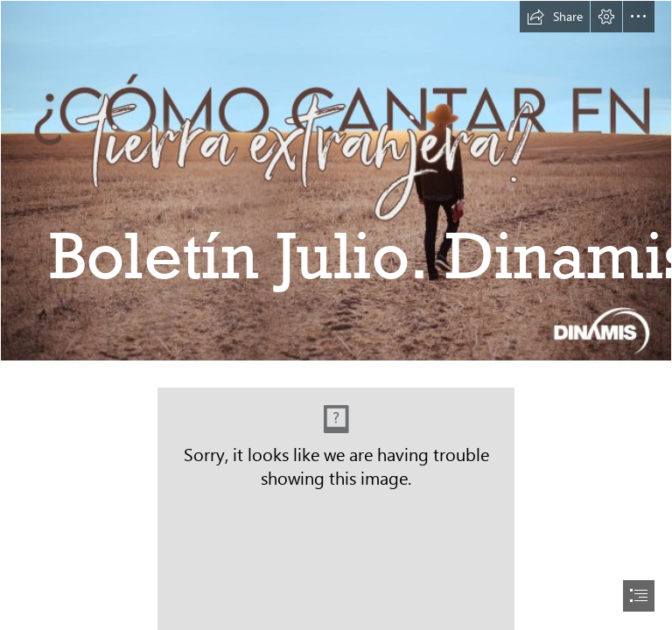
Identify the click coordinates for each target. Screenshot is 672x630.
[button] (555, 17)
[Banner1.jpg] (336, 181)
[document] (336, 315)
